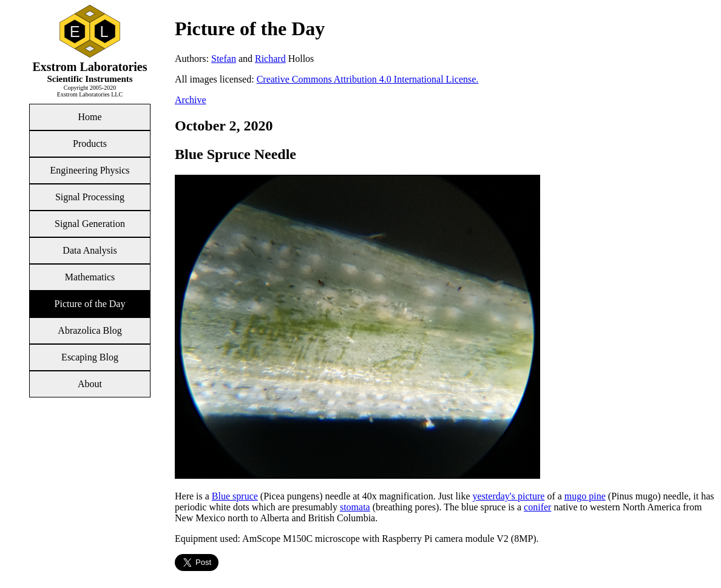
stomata (355, 507)
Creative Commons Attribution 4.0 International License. (368, 79)
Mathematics (90, 277)
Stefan (224, 59)
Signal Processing (90, 197)
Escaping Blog (90, 357)
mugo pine (585, 496)
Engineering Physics (90, 170)
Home (90, 117)
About (90, 384)
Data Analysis (90, 250)
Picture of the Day (90, 304)
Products (90, 144)
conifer (537, 507)
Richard (270, 59)
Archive (191, 100)
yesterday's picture (509, 496)
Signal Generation (90, 224)
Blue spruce (235, 496)
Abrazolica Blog (90, 330)
